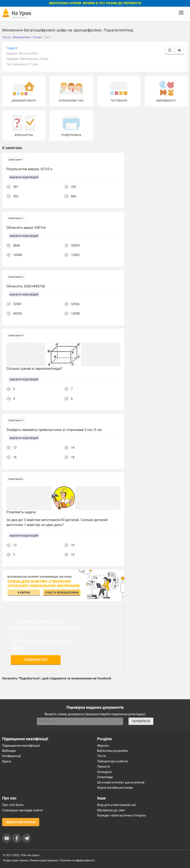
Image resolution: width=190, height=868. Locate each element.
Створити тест (36, 660)
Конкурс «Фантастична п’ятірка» (122, 815)
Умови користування (44, 860)
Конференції (12, 756)
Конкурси (104, 772)
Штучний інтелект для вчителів (121, 782)
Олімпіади (105, 777)
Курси (7, 761)
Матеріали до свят (111, 810)
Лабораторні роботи (113, 761)
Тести (102, 756)
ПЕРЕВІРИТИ (141, 721)
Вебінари (9, 751)
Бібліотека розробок (113, 751)
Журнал (103, 746)
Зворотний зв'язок (21, 822)
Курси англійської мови (115, 788)
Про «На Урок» (13, 805)
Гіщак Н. (12, 48)
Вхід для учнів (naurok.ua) (117, 805)
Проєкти (104, 767)
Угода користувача (15, 860)
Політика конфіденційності (77, 860)
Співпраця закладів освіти (22, 810)
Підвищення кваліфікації (21, 746)
